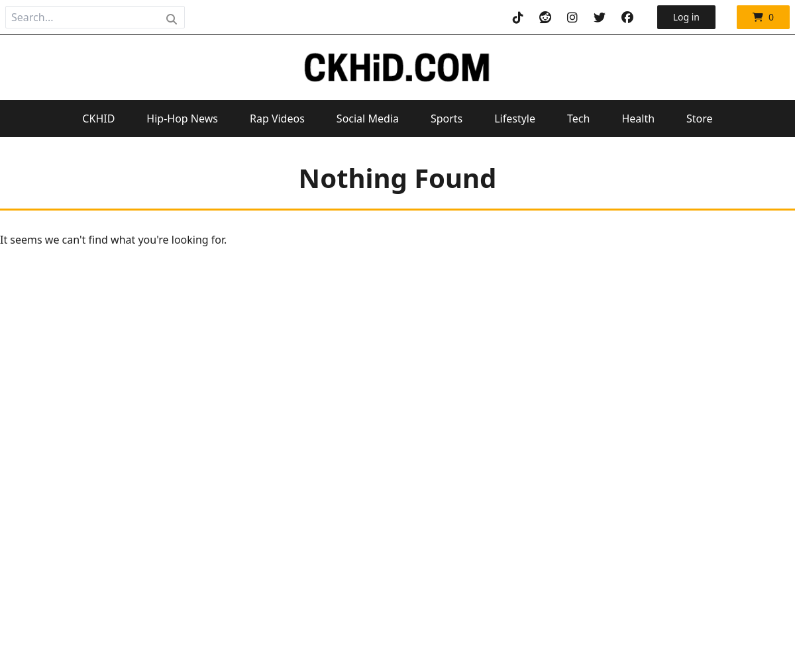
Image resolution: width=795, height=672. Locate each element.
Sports (447, 119)
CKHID (98, 119)
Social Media (368, 119)
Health (638, 119)
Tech (578, 119)
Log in (686, 17)
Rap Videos (277, 119)
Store (700, 119)
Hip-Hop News (182, 119)
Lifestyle (515, 119)
